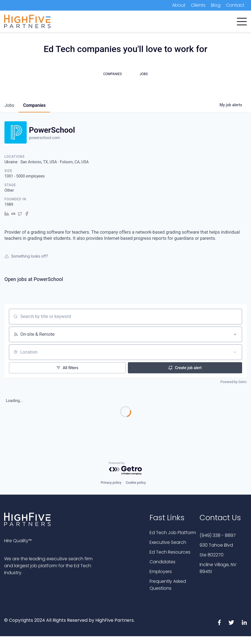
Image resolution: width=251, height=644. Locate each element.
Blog (216, 5)
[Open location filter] (235, 352)
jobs (9, 105)
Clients (198, 5)
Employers (161, 572)
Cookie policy (136, 483)
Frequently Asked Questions (168, 585)
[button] (242, 20)
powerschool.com (44, 138)
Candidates (162, 562)
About (179, 5)
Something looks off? (26, 256)
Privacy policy (111, 483)
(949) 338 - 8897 (218, 535)
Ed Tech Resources (170, 552)
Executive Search (168, 542)
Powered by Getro (233, 382)
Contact (235, 5)
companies (34, 105)
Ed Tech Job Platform (173, 533)
